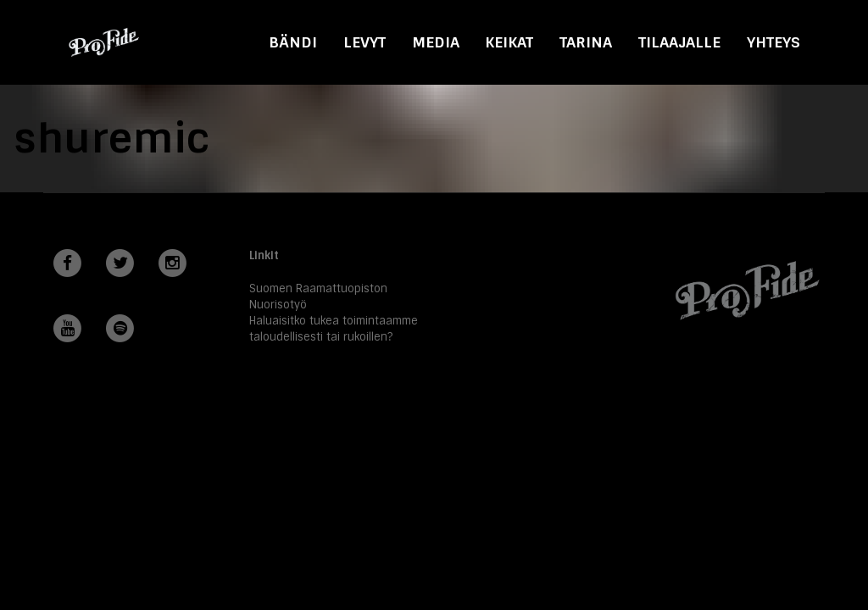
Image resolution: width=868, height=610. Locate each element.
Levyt (364, 42)
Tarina (586, 42)
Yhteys (773, 42)
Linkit (264, 255)
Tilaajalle (679, 42)
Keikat (509, 42)
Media (436, 42)
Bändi (293, 42)
